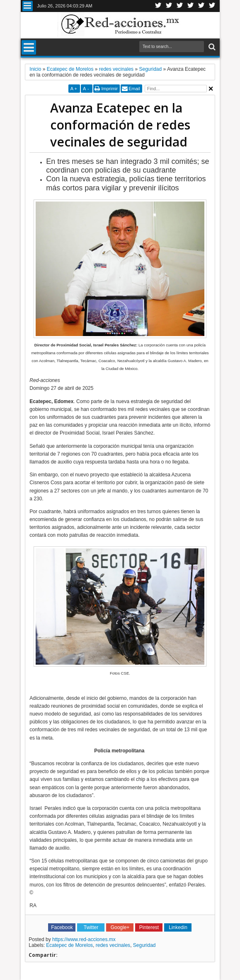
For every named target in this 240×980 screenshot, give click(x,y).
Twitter (158, 6)
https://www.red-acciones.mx (84, 939)
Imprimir (109, 89)
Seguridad (144, 945)
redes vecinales (113, 945)
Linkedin (191, 6)
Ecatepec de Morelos (69, 945)
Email (134, 89)
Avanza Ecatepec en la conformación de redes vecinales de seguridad (120, 125)
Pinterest (212, 6)
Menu (28, 6)
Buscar (211, 47)
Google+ (180, 6)
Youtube (201, 6)
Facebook (169, 6)
